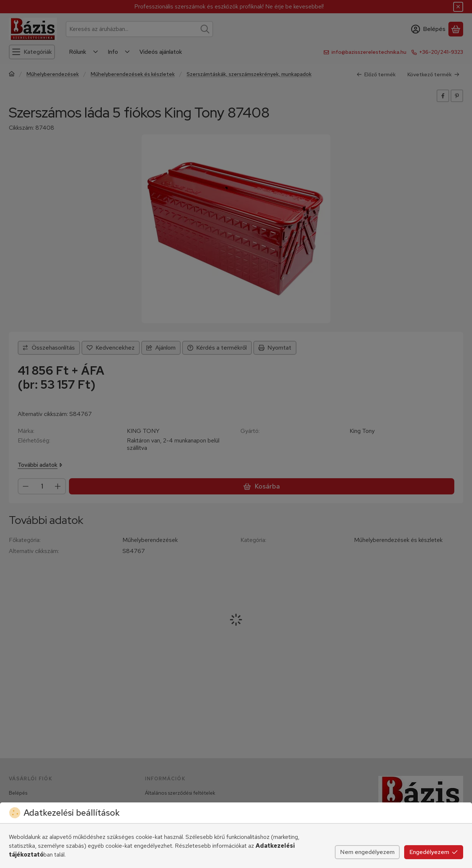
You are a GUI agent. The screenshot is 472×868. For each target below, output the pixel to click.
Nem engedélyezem (367, 852)
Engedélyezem (434, 852)
